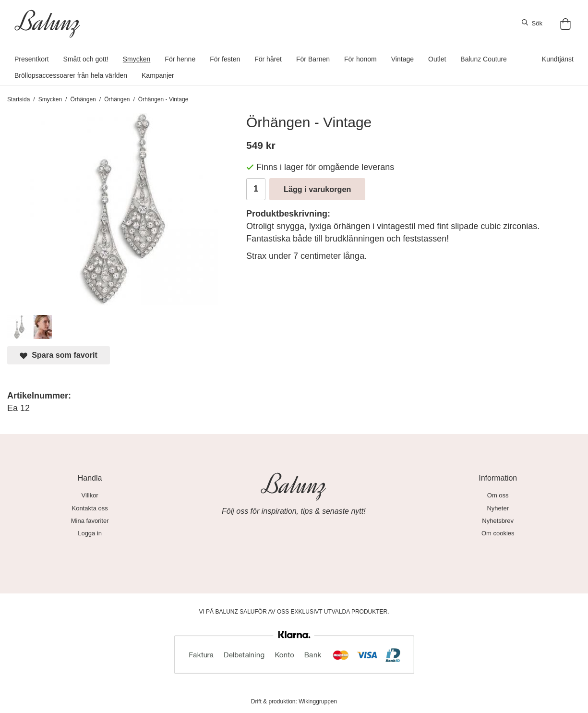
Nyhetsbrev (498, 521)
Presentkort (32, 59)
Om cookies (498, 533)
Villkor (90, 495)
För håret (268, 59)
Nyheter (498, 508)
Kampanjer (158, 75)
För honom (360, 59)
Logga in (90, 533)
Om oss (498, 495)
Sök (532, 23)
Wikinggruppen (318, 701)
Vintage (402, 59)
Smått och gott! (86, 59)
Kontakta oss (90, 508)
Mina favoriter (90, 521)
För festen (225, 59)
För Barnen (313, 59)
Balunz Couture (484, 59)
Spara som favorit (59, 355)
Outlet (437, 59)
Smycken (137, 59)
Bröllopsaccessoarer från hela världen (71, 75)
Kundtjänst (558, 59)
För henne (180, 59)
